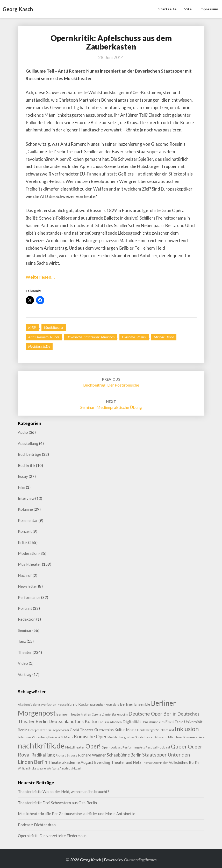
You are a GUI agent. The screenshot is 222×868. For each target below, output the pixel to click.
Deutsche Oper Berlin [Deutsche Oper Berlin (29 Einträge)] (152, 714)
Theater (25, 652)
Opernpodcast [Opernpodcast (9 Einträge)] (112, 747)
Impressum (209, 9)
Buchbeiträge (30, 454)
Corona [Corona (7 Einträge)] (96, 714)
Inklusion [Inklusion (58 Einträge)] (187, 729)
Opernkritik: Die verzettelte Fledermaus (52, 836)
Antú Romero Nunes (44, 337)
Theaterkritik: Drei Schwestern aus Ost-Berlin (57, 803)
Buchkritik (27, 465)
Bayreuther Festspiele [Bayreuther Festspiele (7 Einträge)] (104, 705)
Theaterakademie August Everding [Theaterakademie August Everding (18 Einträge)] (79, 762)
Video (23, 663)
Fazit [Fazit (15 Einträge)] (170, 722)
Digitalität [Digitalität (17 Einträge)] (132, 721)
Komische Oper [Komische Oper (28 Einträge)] (90, 737)
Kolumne (25, 509)
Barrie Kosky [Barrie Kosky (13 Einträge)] (78, 704)
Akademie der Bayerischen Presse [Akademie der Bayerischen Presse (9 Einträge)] (42, 705)
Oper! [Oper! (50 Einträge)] (93, 746)
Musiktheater (54, 327)
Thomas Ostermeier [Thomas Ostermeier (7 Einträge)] (155, 763)
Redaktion (27, 619)
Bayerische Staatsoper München (91, 337)
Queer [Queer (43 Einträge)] (179, 746)
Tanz (22, 641)
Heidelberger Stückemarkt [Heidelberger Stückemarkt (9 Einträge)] (156, 730)
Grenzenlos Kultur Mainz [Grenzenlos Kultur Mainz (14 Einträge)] (115, 730)
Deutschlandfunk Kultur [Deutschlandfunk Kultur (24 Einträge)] (73, 721)
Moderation (28, 553)
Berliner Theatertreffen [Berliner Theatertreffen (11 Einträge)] (74, 714)
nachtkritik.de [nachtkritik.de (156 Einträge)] (41, 745)
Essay (23, 476)
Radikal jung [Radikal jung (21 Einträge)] (43, 755)
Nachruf (25, 575)
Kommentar (28, 520)
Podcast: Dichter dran (37, 825)
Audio (23, 432)
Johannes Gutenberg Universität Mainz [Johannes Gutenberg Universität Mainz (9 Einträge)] (45, 737)
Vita (188, 9)
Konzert (25, 531)
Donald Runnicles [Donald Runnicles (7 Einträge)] (153, 722)
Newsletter (28, 586)
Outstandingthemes (140, 860)
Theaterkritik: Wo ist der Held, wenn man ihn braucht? (64, 792)
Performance (29, 597)
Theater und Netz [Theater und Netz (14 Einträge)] (126, 762)
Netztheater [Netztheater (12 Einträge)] (75, 747)
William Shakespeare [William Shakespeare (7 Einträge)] (32, 768)
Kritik (32, 327)
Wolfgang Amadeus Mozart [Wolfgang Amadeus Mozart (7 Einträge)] (64, 768)
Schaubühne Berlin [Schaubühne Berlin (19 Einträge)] (124, 755)
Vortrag (25, 674)
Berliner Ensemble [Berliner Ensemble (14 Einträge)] (135, 704)
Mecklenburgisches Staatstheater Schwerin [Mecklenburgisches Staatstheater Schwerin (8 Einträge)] (137, 737)
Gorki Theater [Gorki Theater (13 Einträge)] (82, 730)
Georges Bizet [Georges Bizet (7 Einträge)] (37, 730)
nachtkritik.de (39, 346)
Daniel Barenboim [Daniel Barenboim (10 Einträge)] (115, 714)
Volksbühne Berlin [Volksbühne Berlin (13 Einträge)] (184, 762)
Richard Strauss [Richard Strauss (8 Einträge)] (66, 755)
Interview (26, 498)
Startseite (167, 9)
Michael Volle (164, 337)
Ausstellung (28, 443)
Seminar (25, 630)
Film (22, 487)
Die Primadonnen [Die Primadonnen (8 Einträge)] (110, 722)
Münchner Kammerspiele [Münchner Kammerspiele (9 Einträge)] (186, 737)
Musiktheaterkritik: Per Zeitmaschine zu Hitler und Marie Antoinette (77, 814)
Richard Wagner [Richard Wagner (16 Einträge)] (92, 755)
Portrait (25, 608)
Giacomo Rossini (134, 337)
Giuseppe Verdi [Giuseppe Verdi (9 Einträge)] (58, 730)
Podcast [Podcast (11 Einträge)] (164, 747)
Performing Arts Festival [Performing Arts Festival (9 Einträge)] (140, 747)
